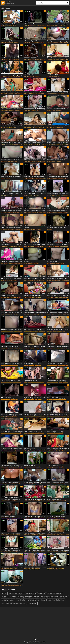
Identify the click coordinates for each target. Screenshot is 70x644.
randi (5, 25)
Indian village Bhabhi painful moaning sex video (12, 363)
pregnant (38, 331)
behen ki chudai (11, 348)
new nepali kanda (52, 195)
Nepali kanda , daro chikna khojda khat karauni (35, 177)
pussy (31, 144)
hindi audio (43, 25)
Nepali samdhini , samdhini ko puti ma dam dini (35, 346)
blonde (6, 161)
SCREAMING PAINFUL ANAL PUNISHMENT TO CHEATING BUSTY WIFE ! (58, 414)
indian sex (33, 161)
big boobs (7, 484)
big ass (32, 59)
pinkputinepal (51, 178)
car (34, 195)
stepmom (16, 42)
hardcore (29, 42)
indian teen (37, 25)
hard (39, 569)
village (36, 552)
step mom (40, 59)
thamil (37, 597)
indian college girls (21, 212)
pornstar (61, 348)
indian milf (39, 161)
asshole (3, 331)
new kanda (38, 178)
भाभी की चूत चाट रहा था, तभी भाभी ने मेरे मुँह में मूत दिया (35, 109)
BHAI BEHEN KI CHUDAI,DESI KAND (10, 346)
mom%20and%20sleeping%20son (13, 603)
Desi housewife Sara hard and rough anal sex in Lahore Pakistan (12, 244)
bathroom (34, 450)
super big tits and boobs (49, 597)
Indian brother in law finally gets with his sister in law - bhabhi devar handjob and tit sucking (35, 533)
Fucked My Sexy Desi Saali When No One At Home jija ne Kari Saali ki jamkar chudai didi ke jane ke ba (12, 211)
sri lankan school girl (54, 593)
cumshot (49, 59)
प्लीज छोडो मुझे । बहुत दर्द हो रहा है (8, 41)
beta (59, 76)
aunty (8, 25)
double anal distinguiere (56, 600)
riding (13, 297)
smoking (5, 600)
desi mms (19, 314)
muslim (40, 399)
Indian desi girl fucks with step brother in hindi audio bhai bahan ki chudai (58, 295)
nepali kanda (51, 246)
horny (5, 42)
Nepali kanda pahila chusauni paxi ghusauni (35, 244)
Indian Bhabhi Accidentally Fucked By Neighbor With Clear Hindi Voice (58, 448)
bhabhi (55, 25)
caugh (12, 600)
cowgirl (66, 42)
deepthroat (27, 59)
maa (56, 76)
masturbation (54, 365)
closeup (61, 42)
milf (2, 42)
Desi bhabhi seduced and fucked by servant (12, 431)
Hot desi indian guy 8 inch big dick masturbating (58, 363)
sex (25, 42)
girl (36, 229)
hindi (32, 110)
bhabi (14, 25)
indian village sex (29, 552)
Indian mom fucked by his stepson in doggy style (35, 567)
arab (36, 399)
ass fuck (49, 144)
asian (42, 42)
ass (62, 127)
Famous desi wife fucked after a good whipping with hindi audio (35, 482)
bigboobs (50, 399)
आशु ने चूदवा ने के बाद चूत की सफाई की (55, 533)
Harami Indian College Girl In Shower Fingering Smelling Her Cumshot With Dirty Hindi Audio (58, 346)
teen (2, 93)
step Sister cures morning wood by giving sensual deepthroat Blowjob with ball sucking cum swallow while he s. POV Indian (35, 126)
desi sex (56, 297)
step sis (12, 110)
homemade (37, 42)
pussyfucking (23, 229)
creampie (50, 42)
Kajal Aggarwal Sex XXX (30, 380)
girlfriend (28, 263)
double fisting (32, 603)
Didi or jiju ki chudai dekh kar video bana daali (12, 312)
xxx (52, 501)
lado (67, 280)
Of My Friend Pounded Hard (55, 465)
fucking (5, 297)
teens (10, 127)
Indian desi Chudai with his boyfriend (57, 24)
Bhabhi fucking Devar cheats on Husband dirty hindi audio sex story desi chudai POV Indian (58, 58)
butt (53, 144)
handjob (6, 263)
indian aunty (46, 161)
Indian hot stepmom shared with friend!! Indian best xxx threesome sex (12, 584)
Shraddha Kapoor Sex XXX (54, 499)
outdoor (65, 382)
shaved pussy (22, 263)
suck (48, 229)
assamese (64, 597)
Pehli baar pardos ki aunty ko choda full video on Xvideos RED (35, 160)
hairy (16, 263)
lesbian (49, 535)
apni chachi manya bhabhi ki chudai (57, 228)
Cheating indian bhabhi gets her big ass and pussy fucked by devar (58, 41)
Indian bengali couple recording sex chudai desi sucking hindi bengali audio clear (58, 482)
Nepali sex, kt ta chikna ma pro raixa (57, 278)
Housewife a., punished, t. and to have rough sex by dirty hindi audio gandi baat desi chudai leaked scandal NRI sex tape (58, 126)
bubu (31, 280)
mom (29, 569)
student (16, 280)
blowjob (8, 76)
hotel (2, 178)
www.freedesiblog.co (30, 465)
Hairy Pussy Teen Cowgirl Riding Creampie (12, 499)
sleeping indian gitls (25, 597)
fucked (51, 161)
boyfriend (41, 518)
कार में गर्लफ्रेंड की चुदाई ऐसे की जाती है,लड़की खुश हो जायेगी (35, 194)
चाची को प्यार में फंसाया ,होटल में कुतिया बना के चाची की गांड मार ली (12, 194)
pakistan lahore (13, 246)
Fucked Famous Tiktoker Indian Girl (10, 58)
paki (11, 25)
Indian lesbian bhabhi (53, 397)
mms (5, 348)
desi (2, 25)
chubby (29, 399)
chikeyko (34, 212)
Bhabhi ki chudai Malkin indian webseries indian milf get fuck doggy (58, 312)
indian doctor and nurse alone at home (12, 567)
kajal (38, 382)
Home (35, 639)
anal (48, 127)
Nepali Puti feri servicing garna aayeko (58, 177)
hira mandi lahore (23, 246)
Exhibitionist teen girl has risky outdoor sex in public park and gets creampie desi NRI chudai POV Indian (58, 380)
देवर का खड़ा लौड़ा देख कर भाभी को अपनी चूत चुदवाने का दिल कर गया (58, 92)
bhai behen (19, 348)
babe (34, 229)
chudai (45, 59)
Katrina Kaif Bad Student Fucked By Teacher (58, 160)
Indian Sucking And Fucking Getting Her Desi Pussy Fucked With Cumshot (35, 499)
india (51, 76)
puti (62, 212)
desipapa (3, 212)
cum (2, 59)
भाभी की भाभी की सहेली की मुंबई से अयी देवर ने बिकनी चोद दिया (12, 228)
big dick (12, 484)
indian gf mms (31, 593)
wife (8, 280)
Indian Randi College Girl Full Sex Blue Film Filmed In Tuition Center (58, 550)
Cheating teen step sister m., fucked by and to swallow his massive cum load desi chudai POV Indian (12, 143)
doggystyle (41, 93)
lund (54, 263)
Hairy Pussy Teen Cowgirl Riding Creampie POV (12, 550)
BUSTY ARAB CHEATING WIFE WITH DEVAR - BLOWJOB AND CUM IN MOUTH (35, 397)
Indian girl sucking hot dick (8, 516)
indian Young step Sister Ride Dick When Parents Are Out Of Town (12, 160)
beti (38, 263)
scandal (14, 93)
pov (36, 297)
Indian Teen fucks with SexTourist (33, 143)
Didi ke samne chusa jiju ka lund (10, 482)
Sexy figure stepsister (30, 448)
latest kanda (61, 195)
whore (12, 161)
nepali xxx (39, 212)
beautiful (32, 484)
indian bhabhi (63, 314)
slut (18, 59)
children (5, 597)
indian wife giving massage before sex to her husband (35, 431)
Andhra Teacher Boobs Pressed (56, 516)
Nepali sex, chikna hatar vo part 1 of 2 (57, 211)
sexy (10, 59)
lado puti (44, 246)
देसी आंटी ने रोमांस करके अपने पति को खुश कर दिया (35, 312)
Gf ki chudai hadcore (6, 397)
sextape (19, 93)
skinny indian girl (11, 212)
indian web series (64, 297)
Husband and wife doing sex (9, 295)
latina (34, 93)
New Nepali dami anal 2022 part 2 (10, 465)
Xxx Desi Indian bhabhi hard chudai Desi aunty (12, 380)
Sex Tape (26, 228)
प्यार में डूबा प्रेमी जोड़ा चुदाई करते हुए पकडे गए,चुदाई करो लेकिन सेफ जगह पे (12, 414)
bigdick (60, 365)
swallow (18, 76)
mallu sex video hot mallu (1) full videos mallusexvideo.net (58, 109)
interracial (11, 144)
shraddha (64, 501)
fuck (57, 161)
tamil (38, 110)
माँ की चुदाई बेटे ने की (28, 75)
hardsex (46, 314)
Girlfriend (27, 261)
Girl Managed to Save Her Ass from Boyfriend (12, 329)
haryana (60, 25)
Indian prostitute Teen (30, 24)
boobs (5, 433)
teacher (12, 280)
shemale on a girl (34, 600)
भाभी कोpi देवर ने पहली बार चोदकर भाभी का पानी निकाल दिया (12, 261)
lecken (24, 600)
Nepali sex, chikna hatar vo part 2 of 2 (34, 278)
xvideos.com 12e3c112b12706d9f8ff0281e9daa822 (12, 177)
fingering (26, 450)
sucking (32, 127)
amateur (13, 76)
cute (9, 195)
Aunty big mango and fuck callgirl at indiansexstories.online (12, 448)
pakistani (60, 144)
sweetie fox (7, 110)
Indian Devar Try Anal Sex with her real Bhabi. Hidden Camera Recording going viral (35, 41)
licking (34, 144)
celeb (2, 484)
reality (36, 365)
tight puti (44, 178)
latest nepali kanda (29, 178)
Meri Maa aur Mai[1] (53, 75)
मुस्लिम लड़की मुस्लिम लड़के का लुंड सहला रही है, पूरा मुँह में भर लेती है (35, 295)
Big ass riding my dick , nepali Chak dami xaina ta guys (35, 211)
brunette (62, 59)
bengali (15, 399)
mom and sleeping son (16, 593)
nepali (26, 212)
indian (26, 25)
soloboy (58, 263)
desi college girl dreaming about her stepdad (12, 126)
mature (6, 195)
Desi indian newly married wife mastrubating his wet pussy (12, 533)
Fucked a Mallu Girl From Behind (33, 363)
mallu (62, 93)
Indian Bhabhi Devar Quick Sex (56, 431)
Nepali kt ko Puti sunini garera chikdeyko (58, 244)
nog (44, 600)
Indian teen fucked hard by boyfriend (34, 516)
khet (64, 25)
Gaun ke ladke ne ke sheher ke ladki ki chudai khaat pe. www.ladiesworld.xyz (12, 278)
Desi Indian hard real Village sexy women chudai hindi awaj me (12, 109)
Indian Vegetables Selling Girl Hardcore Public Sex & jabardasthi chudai (35, 550)
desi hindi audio (8, 382)
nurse (15, 569)
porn (25, 76)
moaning (40, 450)
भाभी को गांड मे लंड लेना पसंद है (31, 58)
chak (69, 212)
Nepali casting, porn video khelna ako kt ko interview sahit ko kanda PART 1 (58, 194)
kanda (29, 212)
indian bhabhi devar (36, 535)
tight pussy (38, 246)
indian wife (10, 314)
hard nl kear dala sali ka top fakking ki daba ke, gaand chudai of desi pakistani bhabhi (58, 143)
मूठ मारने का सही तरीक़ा (52, 261)
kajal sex (42, 382)
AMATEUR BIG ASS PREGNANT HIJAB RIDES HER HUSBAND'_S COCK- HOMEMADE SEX (35, 329)
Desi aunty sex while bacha (8, 24)
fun (18, 600)
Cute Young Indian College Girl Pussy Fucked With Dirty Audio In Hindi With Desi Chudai (35, 414)
